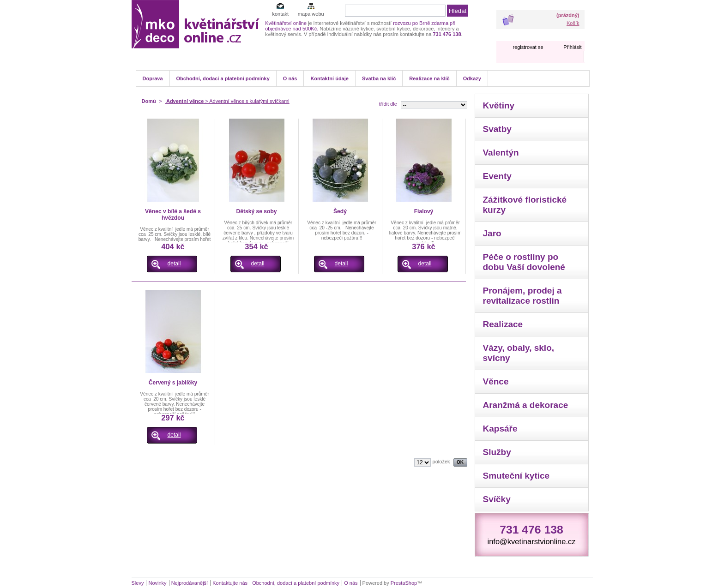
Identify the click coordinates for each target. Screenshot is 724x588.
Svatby (497, 129)
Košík (573, 23)
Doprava (153, 78)
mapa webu (311, 14)
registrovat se (528, 47)
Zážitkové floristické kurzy (525, 205)
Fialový (424, 211)
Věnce (496, 381)
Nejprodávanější (190, 583)
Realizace (503, 324)
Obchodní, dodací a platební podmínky (223, 78)
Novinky (157, 583)
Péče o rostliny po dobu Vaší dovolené (524, 262)
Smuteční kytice (516, 476)
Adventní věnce (184, 101)
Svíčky (497, 499)
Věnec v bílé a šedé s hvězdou (173, 215)
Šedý (340, 211)
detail (174, 264)
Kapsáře (500, 429)
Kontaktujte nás (230, 583)
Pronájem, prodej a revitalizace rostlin (522, 296)
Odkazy (472, 78)
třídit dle (388, 104)
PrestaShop (404, 583)
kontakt (280, 14)
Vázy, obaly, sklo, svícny (519, 353)
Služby (497, 452)
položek (441, 462)
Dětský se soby (256, 211)
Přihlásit (572, 47)
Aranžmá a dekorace (526, 405)
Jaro (492, 233)
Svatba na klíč (379, 78)
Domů (149, 101)
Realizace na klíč (429, 78)
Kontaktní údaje (329, 78)
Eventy (497, 176)
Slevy (138, 583)
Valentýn (501, 153)
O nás (290, 78)
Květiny (499, 105)
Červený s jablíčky (173, 383)
